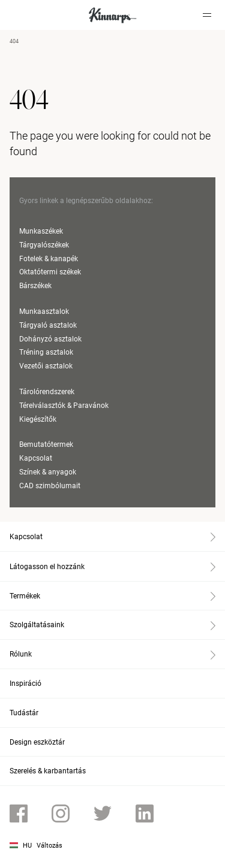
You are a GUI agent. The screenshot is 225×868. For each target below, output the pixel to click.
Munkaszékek (41, 231)
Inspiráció (25, 683)
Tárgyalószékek (44, 245)
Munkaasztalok (44, 311)
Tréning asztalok (46, 352)
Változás (49, 846)
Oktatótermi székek (50, 272)
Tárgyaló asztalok (48, 325)
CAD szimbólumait (50, 486)
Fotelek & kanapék (49, 259)
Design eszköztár (37, 742)
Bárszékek (35, 286)
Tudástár (24, 713)
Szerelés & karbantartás (48, 771)
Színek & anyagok (48, 472)
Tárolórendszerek (47, 392)
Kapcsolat (36, 458)
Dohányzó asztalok (50, 339)
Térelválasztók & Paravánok (64, 406)
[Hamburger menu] (207, 15)
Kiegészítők (38, 419)
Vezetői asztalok (46, 366)
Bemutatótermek (46, 444)
